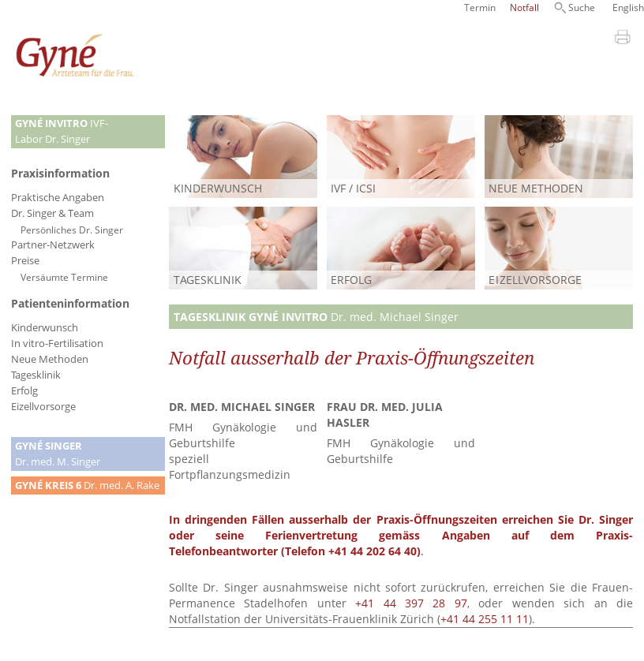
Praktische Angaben (58, 198)
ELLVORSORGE (535, 280)
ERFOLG (351, 280)
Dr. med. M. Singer (58, 454)
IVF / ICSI (353, 188)
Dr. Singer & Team (52, 213)
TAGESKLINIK (208, 280)
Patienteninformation (70, 303)
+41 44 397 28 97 (411, 603)
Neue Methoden (50, 359)
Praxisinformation (60, 173)
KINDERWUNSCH (218, 188)
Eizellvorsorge (43, 407)
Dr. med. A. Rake (87, 485)
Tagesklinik (36, 375)
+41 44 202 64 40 (373, 551)
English (628, 7)
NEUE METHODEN (536, 188)
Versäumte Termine (64, 277)
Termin (480, 7)
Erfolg (24, 391)
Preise (25, 261)
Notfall (524, 7)
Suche (582, 7)
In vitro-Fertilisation (57, 344)
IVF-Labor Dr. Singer (62, 131)
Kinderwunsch (45, 328)
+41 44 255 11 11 (485, 619)
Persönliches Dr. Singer (72, 230)
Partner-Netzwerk (53, 245)
